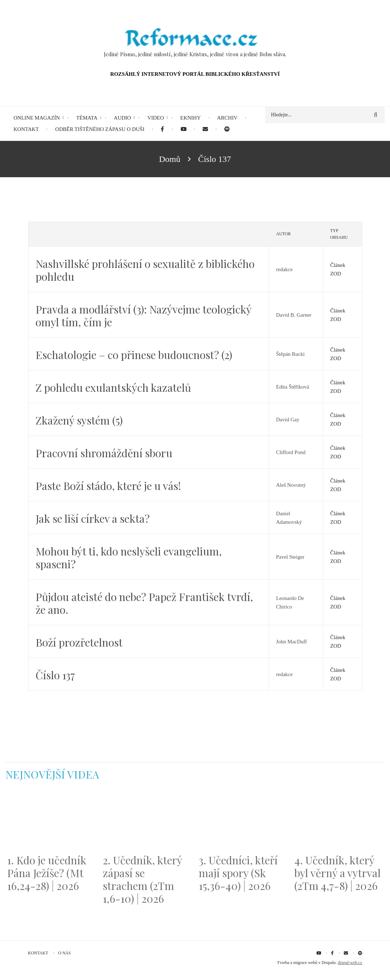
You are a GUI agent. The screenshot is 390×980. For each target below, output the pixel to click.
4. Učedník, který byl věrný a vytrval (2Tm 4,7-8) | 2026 (338, 873)
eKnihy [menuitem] (191, 118)
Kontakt (38, 953)
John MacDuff (292, 642)
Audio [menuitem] (122, 118)
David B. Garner (294, 315)
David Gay (288, 420)
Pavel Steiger (290, 557)
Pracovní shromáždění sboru (104, 453)
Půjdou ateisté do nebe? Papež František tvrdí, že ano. (144, 603)
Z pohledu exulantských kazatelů (113, 388)
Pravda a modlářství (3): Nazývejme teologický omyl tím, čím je (143, 316)
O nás (65, 953)
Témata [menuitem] (87, 118)
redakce (285, 269)
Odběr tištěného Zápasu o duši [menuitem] (100, 129)
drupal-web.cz (350, 963)
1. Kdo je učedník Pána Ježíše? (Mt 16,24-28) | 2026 (47, 873)
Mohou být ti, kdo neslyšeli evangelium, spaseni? (129, 558)
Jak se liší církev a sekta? (93, 518)
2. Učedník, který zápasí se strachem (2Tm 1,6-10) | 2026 (142, 879)
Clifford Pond (291, 452)
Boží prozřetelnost (79, 642)
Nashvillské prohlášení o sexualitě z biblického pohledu (145, 270)
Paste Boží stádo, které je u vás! (108, 486)
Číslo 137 (55, 675)
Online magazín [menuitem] (37, 118)
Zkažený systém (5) (79, 420)
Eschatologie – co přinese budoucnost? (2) (134, 355)
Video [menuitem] (156, 118)
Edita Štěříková (293, 387)
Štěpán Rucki (290, 354)
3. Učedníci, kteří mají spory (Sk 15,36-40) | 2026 (238, 873)
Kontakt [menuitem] (26, 129)
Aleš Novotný (291, 485)
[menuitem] (162, 129)
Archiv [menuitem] (228, 118)
